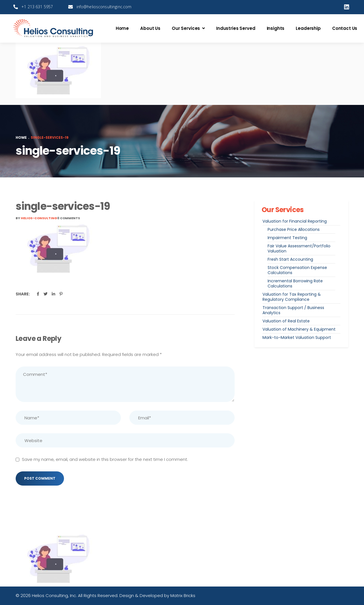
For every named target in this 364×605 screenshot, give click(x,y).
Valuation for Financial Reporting (295, 221)
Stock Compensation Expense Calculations (297, 270)
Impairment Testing (287, 238)
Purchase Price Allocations (294, 229)
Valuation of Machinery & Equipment (299, 329)
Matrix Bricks (183, 595)
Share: (23, 294)
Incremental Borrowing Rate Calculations (295, 283)
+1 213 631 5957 (37, 7)
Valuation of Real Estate (286, 321)
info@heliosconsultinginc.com (104, 7)
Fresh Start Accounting (290, 259)
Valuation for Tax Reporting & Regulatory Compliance (292, 297)
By (36, 218)
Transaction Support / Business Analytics (293, 310)
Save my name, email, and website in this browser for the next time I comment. (105, 459)
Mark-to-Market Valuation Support (297, 337)
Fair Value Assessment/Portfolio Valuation (299, 248)
